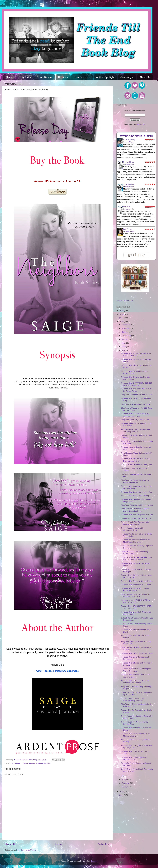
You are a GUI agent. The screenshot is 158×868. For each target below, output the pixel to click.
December (126, 325)
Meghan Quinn (130, 164)
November (126, 328)
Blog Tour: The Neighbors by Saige (136, 404)
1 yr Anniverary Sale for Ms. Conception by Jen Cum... (133, 699)
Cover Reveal (44, 77)
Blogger (94, 861)
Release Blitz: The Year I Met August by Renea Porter (136, 390)
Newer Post (12, 844)
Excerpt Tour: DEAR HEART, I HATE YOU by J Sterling (136, 607)
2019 (122, 311)
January (125, 787)
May (124, 350)
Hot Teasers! (17, 763)
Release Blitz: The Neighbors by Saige (137, 515)
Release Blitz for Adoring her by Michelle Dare (134, 758)
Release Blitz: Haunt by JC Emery (135, 496)
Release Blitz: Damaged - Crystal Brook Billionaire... (135, 589)
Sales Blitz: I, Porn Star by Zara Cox (136, 518)
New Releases (82, 77)
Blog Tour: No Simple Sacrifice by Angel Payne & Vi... (135, 481)
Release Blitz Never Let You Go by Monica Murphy (135, 735)
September (126, 336)
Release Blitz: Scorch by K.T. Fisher (136, 585)
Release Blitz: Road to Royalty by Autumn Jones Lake (135, 415)
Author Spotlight (105, 77)
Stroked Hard (129, 162)
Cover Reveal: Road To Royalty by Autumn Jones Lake (135, 595)
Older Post (104, 844)
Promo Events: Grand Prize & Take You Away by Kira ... (136, 430)
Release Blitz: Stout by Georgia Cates (137, 653)
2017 (122, 318)
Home (9, 77)
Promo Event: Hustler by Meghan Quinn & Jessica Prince (135, 510)
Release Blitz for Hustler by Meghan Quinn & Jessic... (136, 670)
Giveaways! (127, 77)
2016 (122, 321)
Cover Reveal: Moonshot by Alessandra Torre (133, 529)
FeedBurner (140, 124)
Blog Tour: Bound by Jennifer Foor (135, 420)
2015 (122, 791)
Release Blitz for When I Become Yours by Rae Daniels (135, 682)
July (123, 343)
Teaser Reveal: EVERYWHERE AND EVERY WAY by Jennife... (136, 559)
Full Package (129, 229)
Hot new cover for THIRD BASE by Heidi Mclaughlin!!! (136, 601)
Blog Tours (25, 77)
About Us (145, 77)
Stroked (126, 207)
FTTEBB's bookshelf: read (136, 136)
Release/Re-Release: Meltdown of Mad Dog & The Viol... (135, 541)
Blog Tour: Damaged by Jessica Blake (137, 395)
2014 (122, 795)
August (125, 339)
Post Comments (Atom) (26, 850)
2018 (122, 314)
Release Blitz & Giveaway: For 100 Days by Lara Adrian (136, 460)
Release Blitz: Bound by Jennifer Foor (137, 492)
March (124, 779)
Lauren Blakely (130, 232)
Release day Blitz (43, 763)
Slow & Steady (129, 140)
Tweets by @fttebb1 (125, 301)
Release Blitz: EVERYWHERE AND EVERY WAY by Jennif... (136, 355)
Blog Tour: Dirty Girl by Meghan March (137, 505)
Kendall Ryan (129, 142)
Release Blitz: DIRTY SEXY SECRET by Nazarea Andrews (137, 384)
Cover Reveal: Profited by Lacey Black (137, 465)
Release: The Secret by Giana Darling (137, 581)
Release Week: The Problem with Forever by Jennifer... (135, 523)
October (125, 332)
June (124, 347)
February (126, 783)
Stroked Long (129, 184)
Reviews (63, 77)
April (124, 776)
